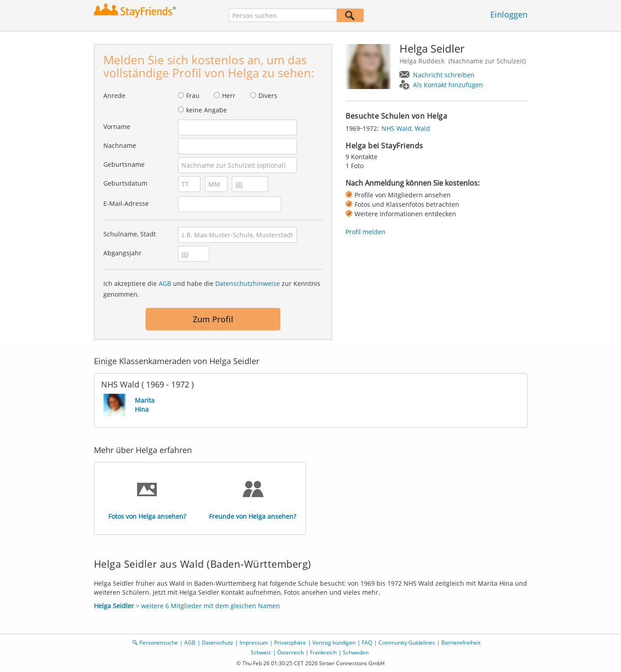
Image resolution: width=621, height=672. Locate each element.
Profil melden (366, 232)
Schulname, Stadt (130, 234)
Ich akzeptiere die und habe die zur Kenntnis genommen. (212, 289)
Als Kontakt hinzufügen (448, 85)
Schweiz (261, 652)
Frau (193, 96)
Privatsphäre (290, 643)
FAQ (367, 643)
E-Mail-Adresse (126, 203)
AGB (165, 283)
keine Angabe (206, 110)
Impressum (254, 643)
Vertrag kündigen (334, 643)
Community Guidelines (407, 643)
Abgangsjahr (122, 253)
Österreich (291, 652)
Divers (268, 96)
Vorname (117, 127)
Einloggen (509, 14)
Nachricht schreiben (444, 75)
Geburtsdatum (125, 183)
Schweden (356, 652)
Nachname (120, 145)
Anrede (114, 96)
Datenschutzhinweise (248, 283)
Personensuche (159, 643)
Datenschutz (217, 643)
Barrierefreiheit (461, 643)
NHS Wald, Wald (406, 128)
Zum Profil (213, 319)
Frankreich (323, 652)
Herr (229, 96)
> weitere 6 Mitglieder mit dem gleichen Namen (187, 606)
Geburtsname (124, 164)
